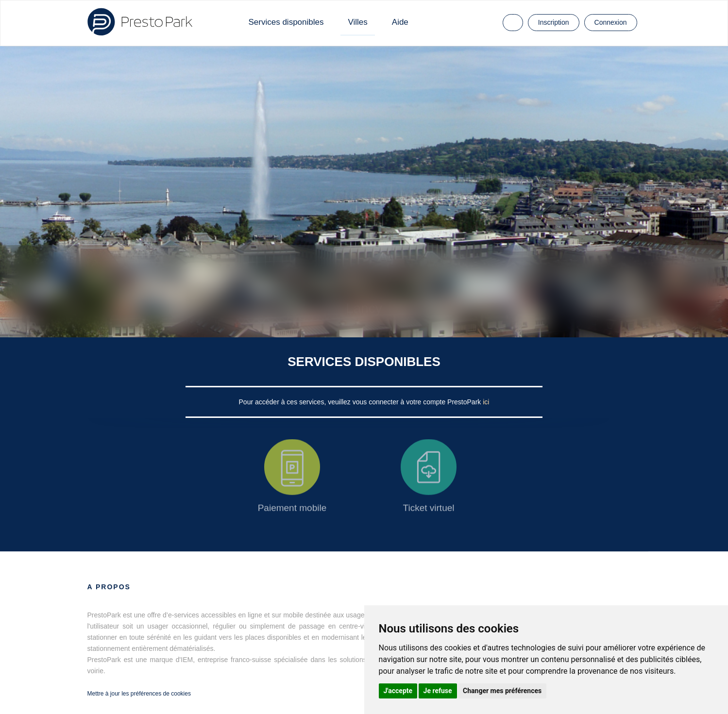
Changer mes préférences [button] (502, 691)
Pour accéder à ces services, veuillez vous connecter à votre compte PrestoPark (361, 402)
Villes (357, 22)
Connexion (611, 22)
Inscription (554, 22)
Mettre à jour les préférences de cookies (139, 694)
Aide (400, 22)
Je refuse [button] (438, 691)
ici (486, 402)
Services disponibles (286, 22)
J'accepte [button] (398, 691)
